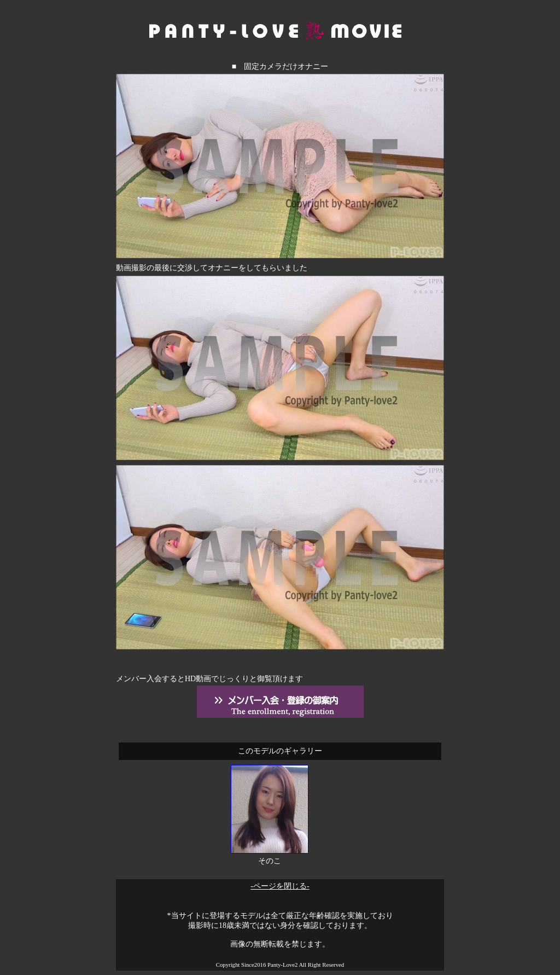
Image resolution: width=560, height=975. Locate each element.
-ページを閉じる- (280, 886)
